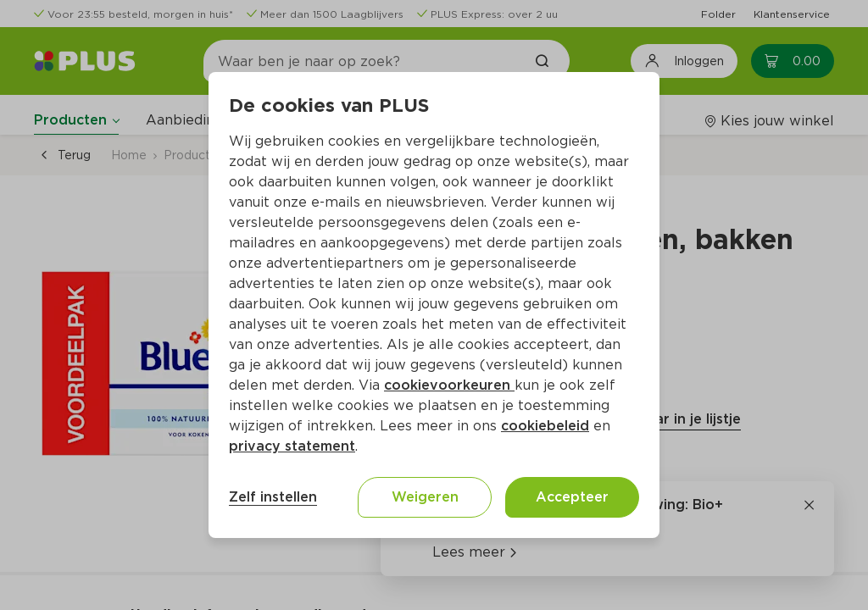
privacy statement (292, 446)
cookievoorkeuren (449, 385)
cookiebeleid (545, 426)
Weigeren (425, 497)
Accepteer (572, 497)
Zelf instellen (273, 497)
